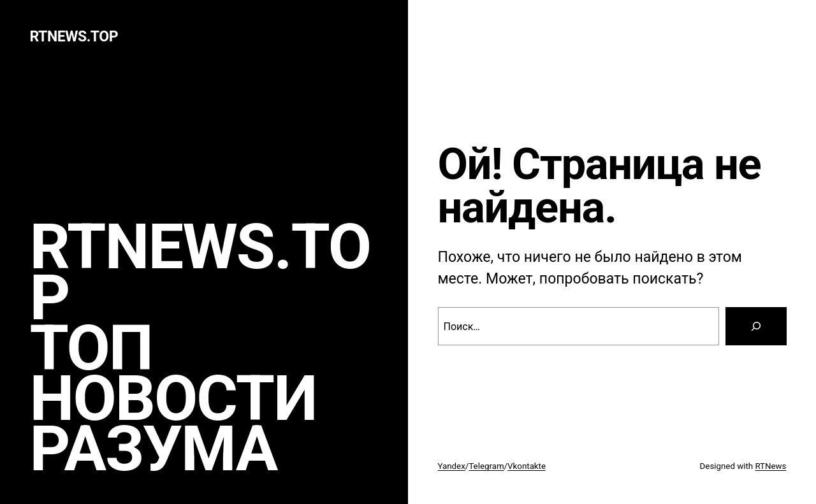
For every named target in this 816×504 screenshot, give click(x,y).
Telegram (486, 466)
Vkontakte (527, 466)
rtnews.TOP (74, 37)
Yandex (452, 466)
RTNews (770, 466)
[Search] (756, 326)
